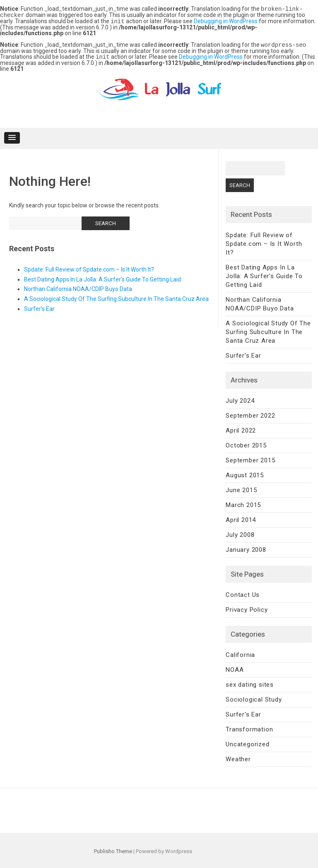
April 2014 (241, 518)
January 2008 (246, 548)
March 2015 (243, 503)
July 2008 (240, 533)
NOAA (235, 668)
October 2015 (246, 443)
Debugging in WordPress (226, 20)
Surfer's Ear (243, 712)
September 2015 (250, 458)
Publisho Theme (113, 849)
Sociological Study (254, 697)
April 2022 (241, 428)
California (240, 653)
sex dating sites (250, 683)
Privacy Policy (247, 608)
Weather (238, 757)
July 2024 (240, 399)
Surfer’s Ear (39, 307)
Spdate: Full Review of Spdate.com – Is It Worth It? (89, 267)
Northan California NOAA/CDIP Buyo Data (78, 287)
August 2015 (245, 473)
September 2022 (250, 414)
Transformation (249, 727)
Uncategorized (247, 742)
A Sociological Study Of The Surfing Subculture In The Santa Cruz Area (116, 297)
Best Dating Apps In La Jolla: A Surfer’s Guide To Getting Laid (102, 277)
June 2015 (241, 488)
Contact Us (243, 593)
